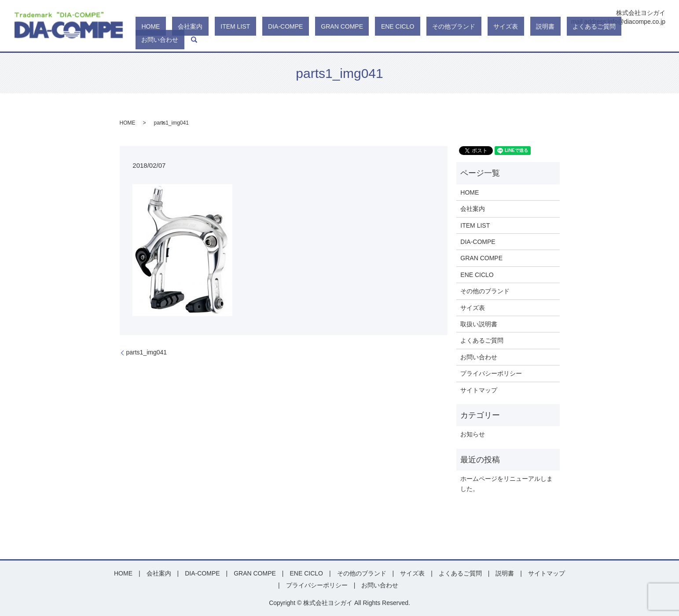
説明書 (547, 40)
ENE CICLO (435, 40)
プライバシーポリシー (491, 373)
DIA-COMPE (347, 40)
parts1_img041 (147, 352)
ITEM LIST (309, 40)
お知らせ (473, 434)
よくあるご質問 (584, 40)
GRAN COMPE (392, 40)
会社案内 (275, 40)
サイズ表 (520, 40)
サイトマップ (479, 390)
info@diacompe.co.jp (637, 22)
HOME (248, 40)
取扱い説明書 (479, 324)
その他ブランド (480, 40)
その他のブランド (485, 291)
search (659, 40)
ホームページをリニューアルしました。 (506, 483)
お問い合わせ (631, 40)
